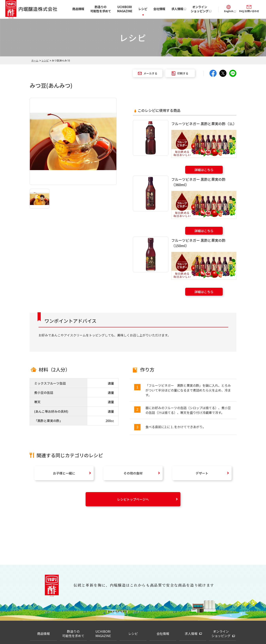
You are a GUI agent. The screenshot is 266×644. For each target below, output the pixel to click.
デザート (202, 473)
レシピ (143, 9)
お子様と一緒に (64, 473)
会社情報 (159, 9)
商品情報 (78, 9)
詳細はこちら (204, 170)
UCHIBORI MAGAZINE (125, 9)
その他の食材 (133, 473)
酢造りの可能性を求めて (101, 9)
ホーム (35, 60)
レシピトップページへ (133, 499)
